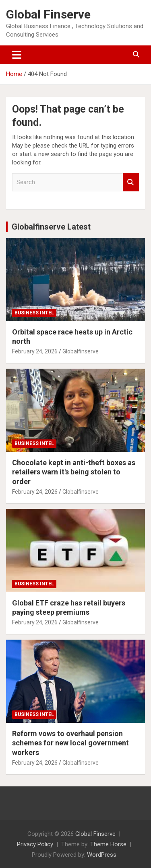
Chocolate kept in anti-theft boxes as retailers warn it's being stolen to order (74, 472)
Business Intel (34, 313)
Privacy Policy (35, 844)
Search (131, 182)
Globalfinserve (81, 351)
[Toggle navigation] (17, 55)
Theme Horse (108, 844)
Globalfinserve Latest (51, 227)
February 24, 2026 (35, 351)
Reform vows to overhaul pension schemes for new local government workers (70, 743)
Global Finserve (48, 14)
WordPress (102, 855)
